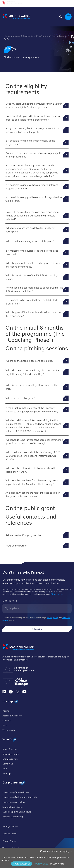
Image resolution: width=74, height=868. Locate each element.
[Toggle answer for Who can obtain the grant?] (37, 398)
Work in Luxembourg (13, 817)
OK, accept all (22, 864)
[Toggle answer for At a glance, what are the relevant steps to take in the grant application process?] (37, 495)
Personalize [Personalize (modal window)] (42, 864)
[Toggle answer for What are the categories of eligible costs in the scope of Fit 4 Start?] (37, 470)
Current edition (57, 36)
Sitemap (6, 773)
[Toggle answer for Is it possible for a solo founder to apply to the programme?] (37, 142)
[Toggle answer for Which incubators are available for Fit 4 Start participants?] (37, 230)
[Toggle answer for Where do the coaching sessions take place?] (37, 241)
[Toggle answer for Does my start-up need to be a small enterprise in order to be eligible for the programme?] (37, 118)
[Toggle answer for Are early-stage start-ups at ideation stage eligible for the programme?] (37, 155)
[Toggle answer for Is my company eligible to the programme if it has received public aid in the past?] (37, 130)
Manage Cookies (11, 826)
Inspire (6, 711)
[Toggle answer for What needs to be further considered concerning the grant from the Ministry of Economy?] (37, 442)
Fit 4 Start (41, 36)
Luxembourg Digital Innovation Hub (20, 797)
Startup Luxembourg (12, 807)
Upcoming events (11, 754)
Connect (7, 721)
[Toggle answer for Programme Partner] (37, 546)
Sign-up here (10, 601)
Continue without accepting (56, 851)
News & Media (9, 749)
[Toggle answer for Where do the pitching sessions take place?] (37, 361)
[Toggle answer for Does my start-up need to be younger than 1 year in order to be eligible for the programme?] (37, 105)
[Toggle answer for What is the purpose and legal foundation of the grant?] (37, 387)
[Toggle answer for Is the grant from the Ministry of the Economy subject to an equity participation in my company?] (37, 410)
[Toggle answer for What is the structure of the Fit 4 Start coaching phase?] (37, 277)
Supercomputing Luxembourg (17, 812)
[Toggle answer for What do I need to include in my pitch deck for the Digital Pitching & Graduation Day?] (37, 372)
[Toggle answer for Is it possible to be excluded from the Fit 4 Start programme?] (37, 302)
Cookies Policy (9, 834)
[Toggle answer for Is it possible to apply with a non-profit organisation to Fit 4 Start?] (37, 199)
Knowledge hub (10, 759)
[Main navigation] (68, 17)
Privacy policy (52, 618)
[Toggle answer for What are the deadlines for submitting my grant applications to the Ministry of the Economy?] (37, 482)
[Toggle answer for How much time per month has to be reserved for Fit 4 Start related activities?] (37, 289)
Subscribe (37, 629)
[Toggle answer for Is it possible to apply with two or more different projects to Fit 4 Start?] (37, 187)
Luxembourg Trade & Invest (16, 792)
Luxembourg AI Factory (14, 802)
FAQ (5, 769)
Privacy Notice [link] (57, 864)
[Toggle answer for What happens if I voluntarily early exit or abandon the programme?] (37, 314)
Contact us (8, 764)
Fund (5, 725)
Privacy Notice (56, 594)
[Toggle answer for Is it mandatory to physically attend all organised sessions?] (37, 252)
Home (7, 36)
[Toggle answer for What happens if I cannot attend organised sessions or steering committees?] (37, 265)
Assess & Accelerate (23, 36)
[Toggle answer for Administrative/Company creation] (37, 535)
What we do (9, 730)
